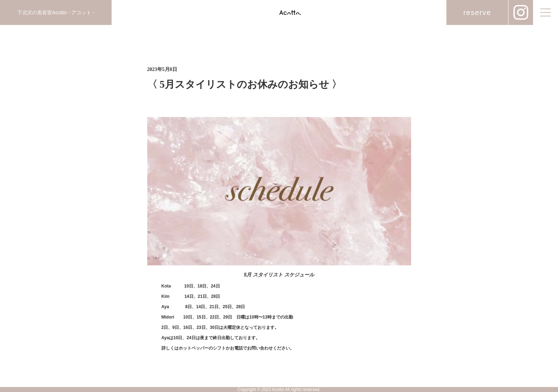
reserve (477, 12)
